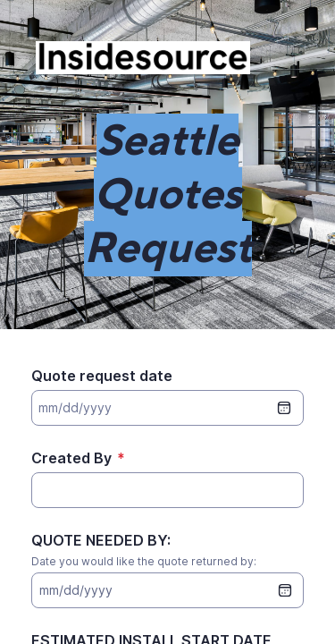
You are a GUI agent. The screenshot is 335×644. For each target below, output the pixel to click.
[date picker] (285, 590)
